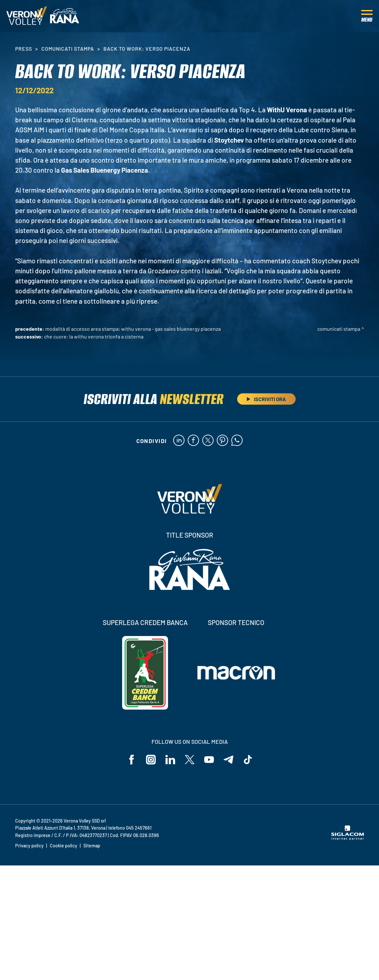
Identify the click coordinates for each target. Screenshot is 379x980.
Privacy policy (29, 846)
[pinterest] (222, 441)
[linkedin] (179, 441)
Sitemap (92, 846)
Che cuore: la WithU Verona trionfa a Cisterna (94, 336)
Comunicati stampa (68, 49)
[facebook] (193, 441)
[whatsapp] (237, 441)
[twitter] (208, 441)
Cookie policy (63, 846)
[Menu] (367, 16)
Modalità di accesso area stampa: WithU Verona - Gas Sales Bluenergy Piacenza (133, 329)
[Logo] (27, 16)
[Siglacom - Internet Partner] (347, 838)
